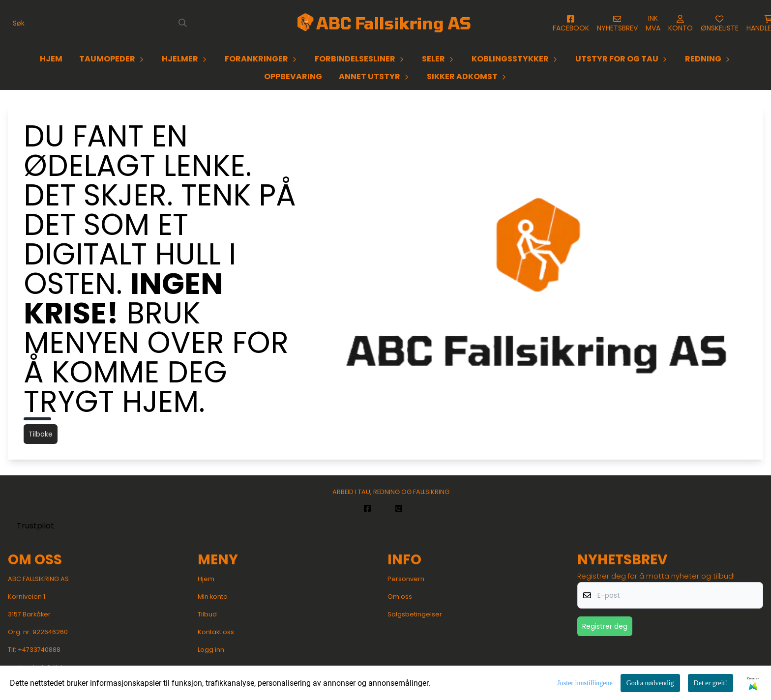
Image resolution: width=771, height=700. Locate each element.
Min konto (213, 597)
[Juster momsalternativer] (653, 23)
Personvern (406, 579)
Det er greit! (711, 683)
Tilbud (207, 614)
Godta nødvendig (650, 683)
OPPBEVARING (293, 76)
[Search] (183, 23)
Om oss (400, 597)
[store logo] (385, 23)
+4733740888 (39, 650)
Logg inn (211, 650)
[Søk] (99, 23)
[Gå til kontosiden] (571, 24)
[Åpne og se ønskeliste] (720, 24)
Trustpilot (35, 526)
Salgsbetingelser (415, 614)
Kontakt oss (216, 632)
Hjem (206, 579)
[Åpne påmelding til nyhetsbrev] (617, 24)
